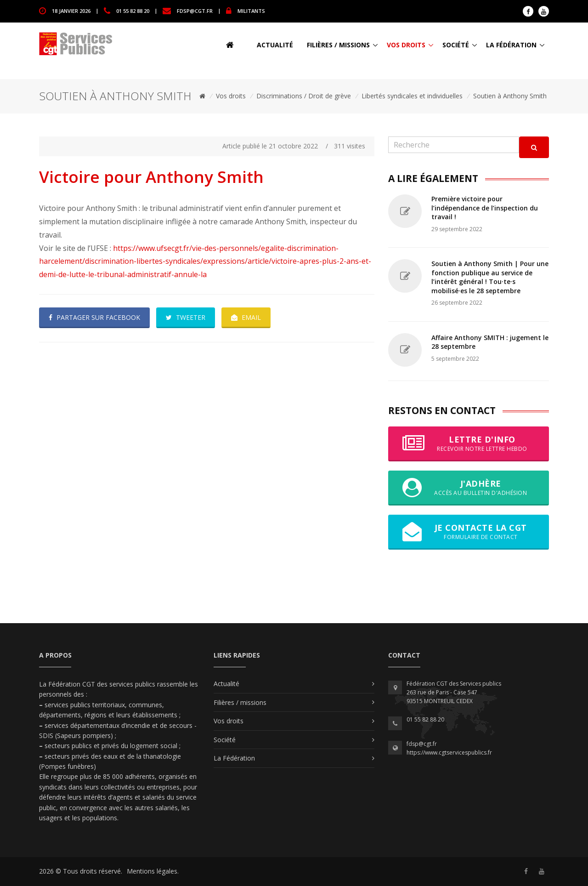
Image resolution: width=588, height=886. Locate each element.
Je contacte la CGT (469, 532)
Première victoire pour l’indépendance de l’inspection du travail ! (485, 208)
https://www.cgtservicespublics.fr (449, 753)
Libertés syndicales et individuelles (412, 96)
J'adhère (469, 488)
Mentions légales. (153, 871)
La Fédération (511, 45)
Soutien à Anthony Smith (510, 96)
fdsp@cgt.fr (195, 10)
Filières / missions (338, 45)
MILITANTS (251, 10)
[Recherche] (454, 145)
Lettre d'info (469, 443)
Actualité (275, 45)
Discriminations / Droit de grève (304, 96)
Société (456, 45)
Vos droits (406, 45)
